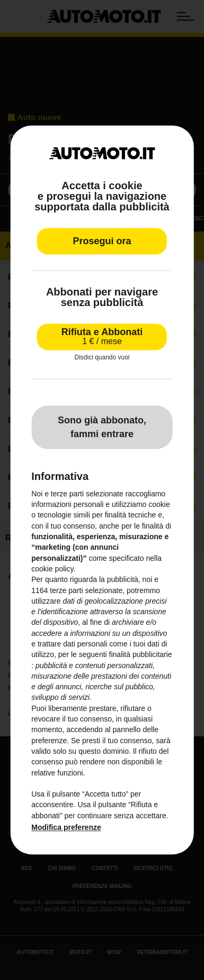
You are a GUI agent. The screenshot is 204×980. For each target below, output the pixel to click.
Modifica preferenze (66, 827)
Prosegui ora (102, 242)
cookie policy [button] (52, 569)
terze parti (66, 590)
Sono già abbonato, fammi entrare (102, 427)
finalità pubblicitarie (141, 655)
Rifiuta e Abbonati (102, 337)
